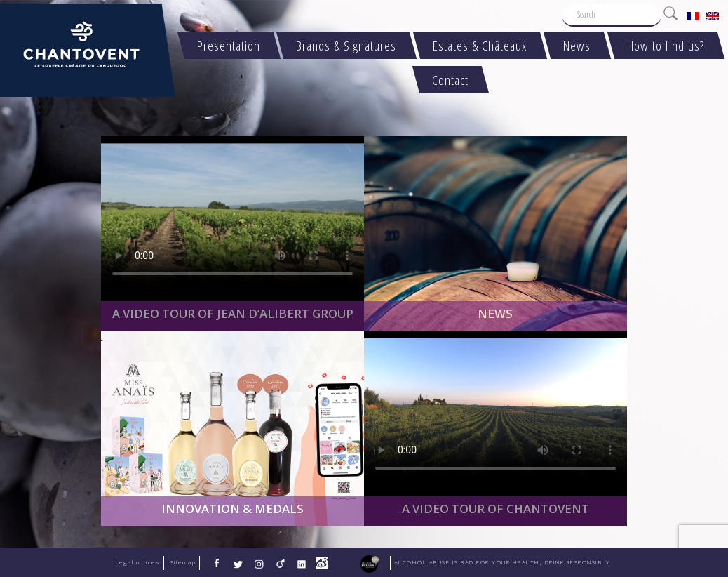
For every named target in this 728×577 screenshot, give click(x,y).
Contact (451, 80)
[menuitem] (693, 15)
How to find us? (666, 45)
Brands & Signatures (347, 45)
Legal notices (138, 562)
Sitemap (183, 562)
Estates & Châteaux (480, 45)
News (577, 45)
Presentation (229, 45)
